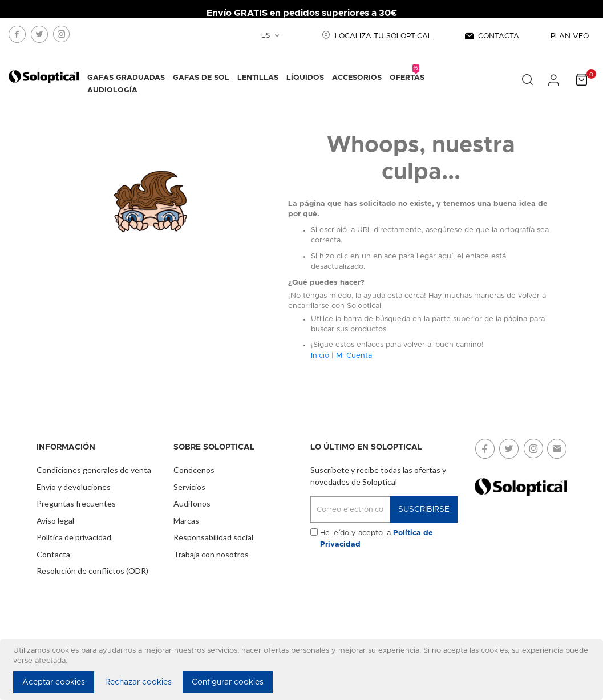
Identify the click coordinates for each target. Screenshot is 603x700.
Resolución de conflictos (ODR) (92, 571)
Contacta (53, 554)
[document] (303, 669)
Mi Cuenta (354, 356)
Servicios (189, 487)
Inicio (320, 356)
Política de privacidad (74, 537)
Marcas (186, 521)
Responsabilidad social (213, 537)
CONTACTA (491, 36)
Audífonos (192, 503)
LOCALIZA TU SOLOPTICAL (375, 36)
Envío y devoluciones (74, 487)
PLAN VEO (570, 36)
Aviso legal (55, 521)
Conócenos (194, 470)
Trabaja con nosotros (211, 554)
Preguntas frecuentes (76, 503)
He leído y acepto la (377, 539)
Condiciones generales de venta (94, 470)
